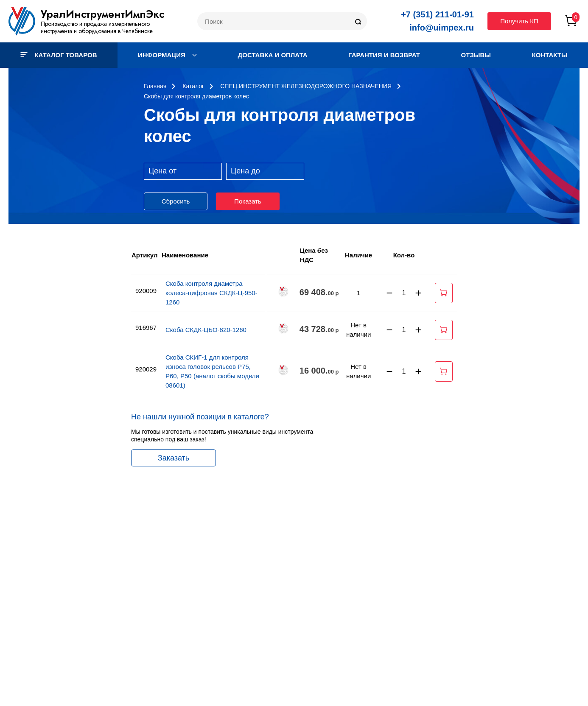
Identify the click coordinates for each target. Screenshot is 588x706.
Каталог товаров (59, 55)
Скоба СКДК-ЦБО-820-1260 (206, 330)
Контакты (550, 55)
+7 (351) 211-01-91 (437, 14)
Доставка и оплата (273, 55)
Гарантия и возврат (384, 55)
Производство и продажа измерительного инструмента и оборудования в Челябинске (97, 27)
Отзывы (476, 55)
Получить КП (519, 21)
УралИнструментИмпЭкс (102, 14)
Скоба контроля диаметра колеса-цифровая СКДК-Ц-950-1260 (211, 293)
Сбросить (176, 201)
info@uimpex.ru (442, 28)
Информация (167, 55)
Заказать (174, 458)
